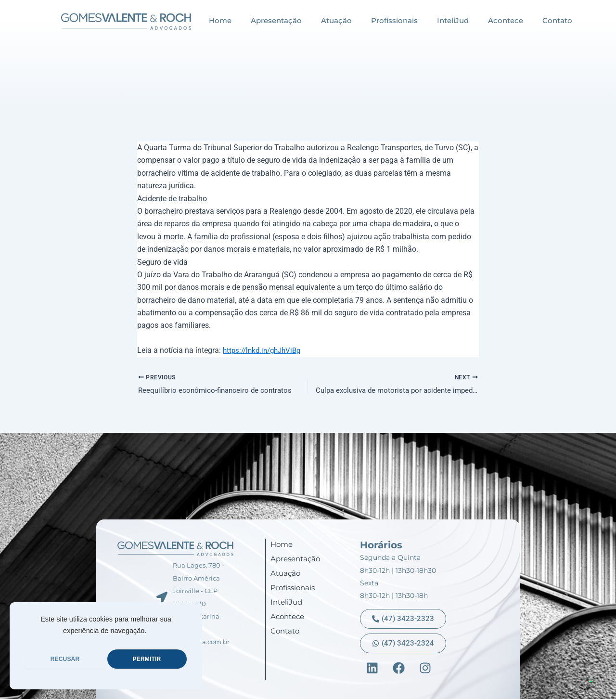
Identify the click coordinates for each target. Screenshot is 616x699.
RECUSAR (65, 659)
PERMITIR (147, 659)
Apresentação (276, 20)
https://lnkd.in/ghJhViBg (265, 350)
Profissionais (394, 20)
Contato (557, 20)
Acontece (506, 20)
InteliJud (453, 20)
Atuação (336, 20)
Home (220, 20)
